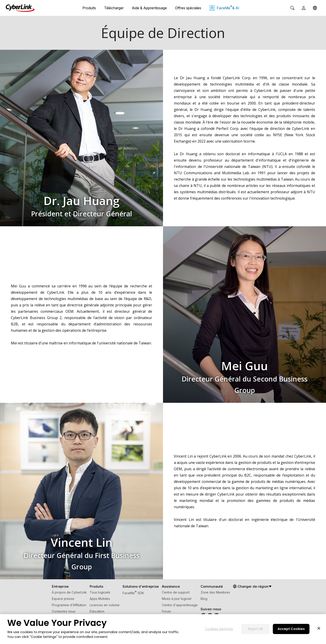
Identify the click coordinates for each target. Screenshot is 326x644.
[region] (163, 629)
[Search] (292, 8)
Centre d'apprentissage (180, 605)
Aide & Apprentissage (149, 8)
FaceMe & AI (224, 8)
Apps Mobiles (100, 599)
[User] (304, 8)
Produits (89, 8)
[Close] (319, 628)
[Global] (315, 8)
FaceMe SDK (133, 593)
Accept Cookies (291, 629)
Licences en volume (105, 605)
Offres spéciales (188, 8)
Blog (204, 599)
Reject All (255, 629)
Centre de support (176, 592)
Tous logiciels (100, 592)
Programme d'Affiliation (69, 605)
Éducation (97, 611)
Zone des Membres (215, 592)
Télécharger (114, 8)
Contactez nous (64, 611)
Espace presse (63, 599)
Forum (166, 611)
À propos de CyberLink (69, 592)
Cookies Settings (219, 629)
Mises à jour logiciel (177, 599)
